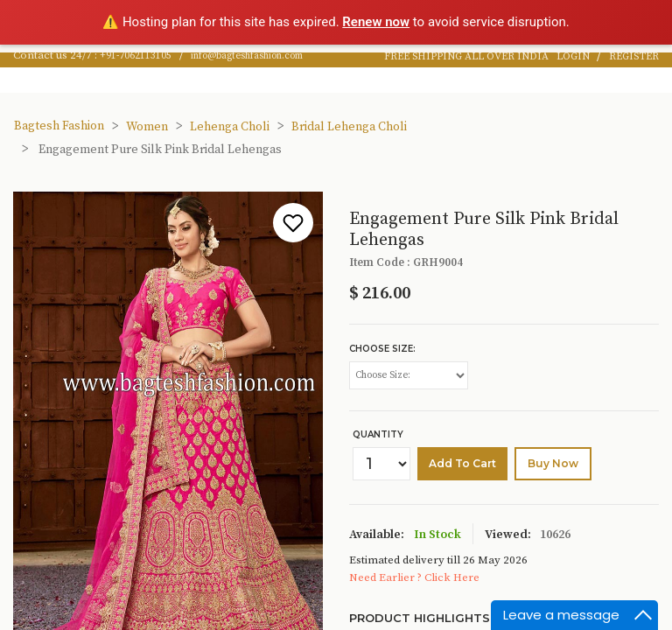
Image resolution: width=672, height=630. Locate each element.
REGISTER (634, 56)
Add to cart (462, 463)
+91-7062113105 (136, 56)
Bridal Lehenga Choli (349, 127)
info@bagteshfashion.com (247, 56)
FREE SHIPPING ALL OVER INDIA (466, 56)
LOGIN (574, 56)
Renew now (376, 22)
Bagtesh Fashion (59, 126)
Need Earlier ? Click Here (414, 577)
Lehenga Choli (230, 127)
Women (147, 127)
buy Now (553, 463)
